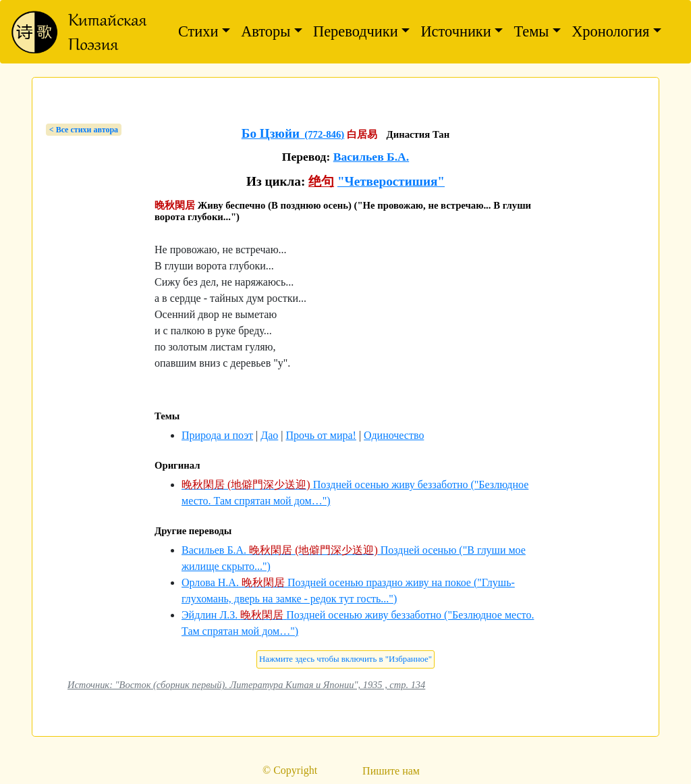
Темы (531, 31)
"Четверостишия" (391, 181)
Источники (455, 31)
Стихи (198, 31)
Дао (269, 435)
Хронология (610, 31)
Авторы (266, 31)
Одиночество (394, 435)
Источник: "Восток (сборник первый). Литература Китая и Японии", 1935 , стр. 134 (246, 685)
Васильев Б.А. (371, 157)
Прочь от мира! (321, 435)
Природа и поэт (217, 435)
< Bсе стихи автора (84, 130)
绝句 (321, 181)
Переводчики (356, 31)
